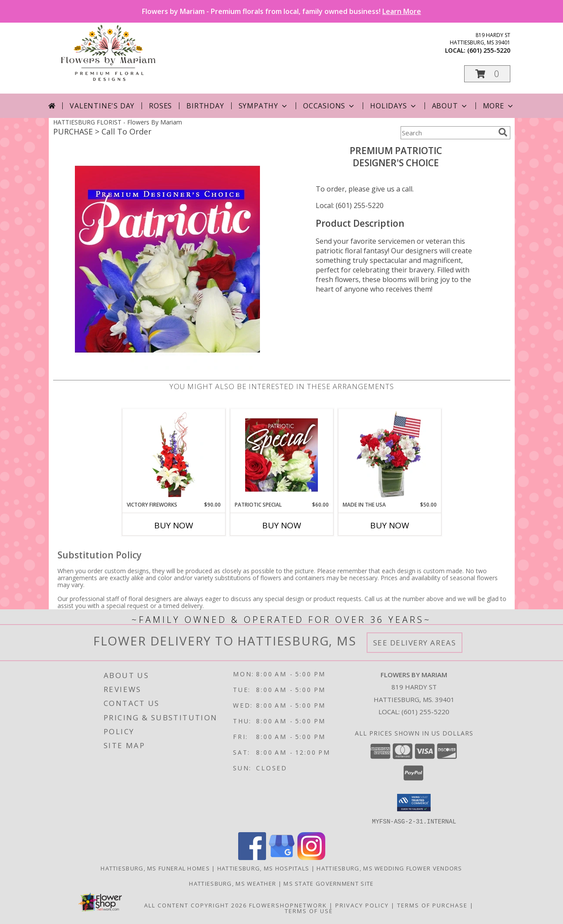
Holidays (394, 106)
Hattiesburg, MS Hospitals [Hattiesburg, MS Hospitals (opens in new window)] (263, 868)
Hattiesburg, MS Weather (233, 883)
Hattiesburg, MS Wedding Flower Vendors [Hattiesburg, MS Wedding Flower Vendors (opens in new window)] (389, 868)
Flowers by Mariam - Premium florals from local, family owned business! (281, 11)
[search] (503, 132)
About (450, 106)
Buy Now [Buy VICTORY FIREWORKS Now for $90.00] (174, 525)
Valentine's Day (102, 106)
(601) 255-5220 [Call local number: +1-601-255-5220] (489, 50)
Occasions (329, 106)
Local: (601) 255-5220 (350, 205)
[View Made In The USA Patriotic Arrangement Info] (389, 455)
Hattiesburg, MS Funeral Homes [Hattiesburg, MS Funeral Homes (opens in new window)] (155, 868)
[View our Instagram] (311, 857)
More (499, 106)
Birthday (205, 106)
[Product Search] (448, 133)
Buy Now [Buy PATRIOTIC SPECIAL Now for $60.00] (282, 525)
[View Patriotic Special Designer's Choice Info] (281, 455)
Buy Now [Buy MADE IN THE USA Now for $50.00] (390, 525)
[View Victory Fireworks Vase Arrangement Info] (174, 455)
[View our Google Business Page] (282, 857)
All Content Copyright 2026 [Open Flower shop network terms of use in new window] (196, 905)
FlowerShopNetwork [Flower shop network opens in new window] (288, 905)
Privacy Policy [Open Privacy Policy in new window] (362, 905)
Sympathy (264, 106)
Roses (160, 106)
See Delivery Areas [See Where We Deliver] (415, 643)
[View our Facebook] (252, 857)
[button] (487, 74)
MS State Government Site (329, 883)
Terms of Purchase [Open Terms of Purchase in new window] (432, 905)
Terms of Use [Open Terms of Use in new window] (309, 911)
